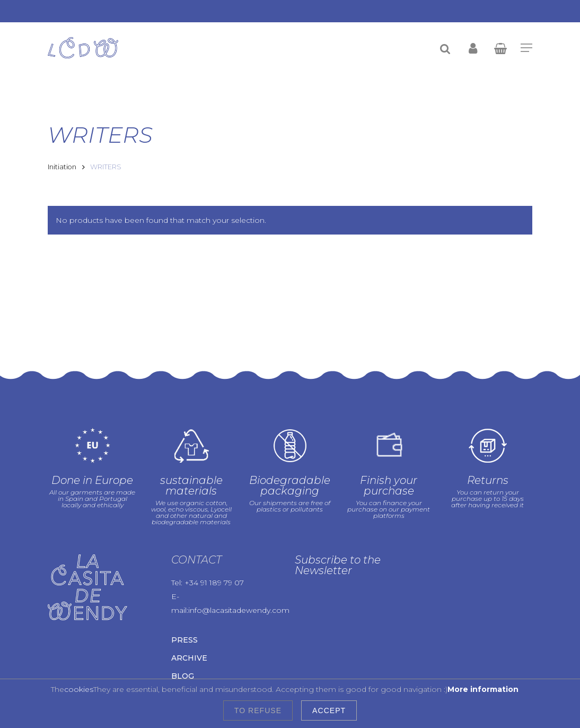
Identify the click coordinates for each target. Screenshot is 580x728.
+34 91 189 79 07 (214, 583)
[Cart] (500, 48)
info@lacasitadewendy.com (239, 610)
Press (184, 640)
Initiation (62, 167)
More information (483, 689)
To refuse (258, 710)
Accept (329, 710)
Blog (183, 676)
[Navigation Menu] (526, 48)
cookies (79, 689)
